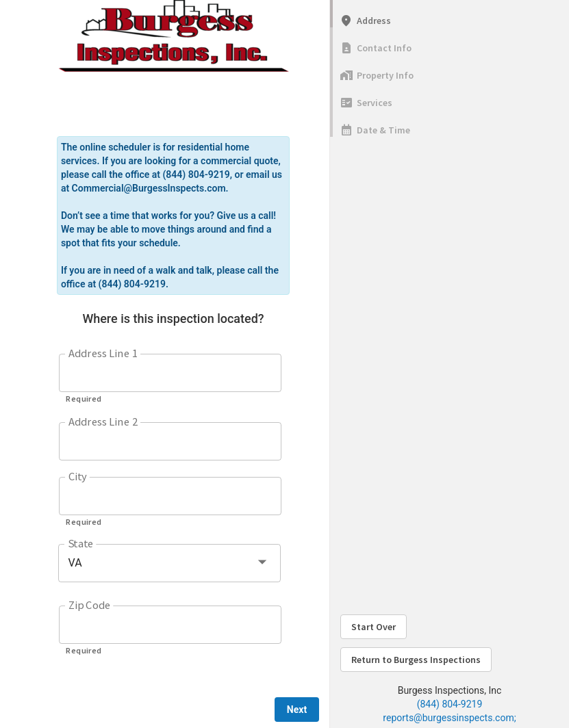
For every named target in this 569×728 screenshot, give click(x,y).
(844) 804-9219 (450, 704)
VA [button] (75, 563)
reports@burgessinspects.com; (449, 718)
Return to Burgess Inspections (416, 660)
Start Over (374, 627)
